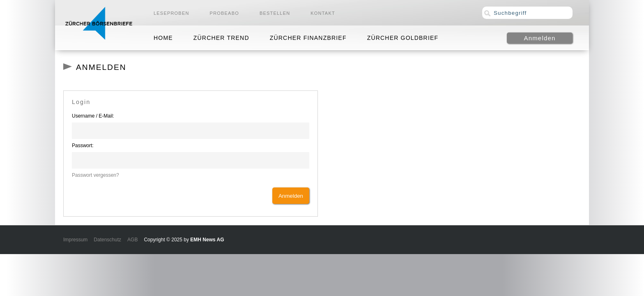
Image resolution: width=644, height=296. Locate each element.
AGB (132, 240)
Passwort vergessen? (95, 175)
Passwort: (83, 146)
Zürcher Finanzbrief (308, 38)
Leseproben (171, 13)
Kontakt (323, 13)
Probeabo (224, 13)
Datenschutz (107, 240)
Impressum (75, 240)
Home (163, 38)
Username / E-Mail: (93, 116)
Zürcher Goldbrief (403, 38)
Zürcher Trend (221, 38)
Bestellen (275, 13)
